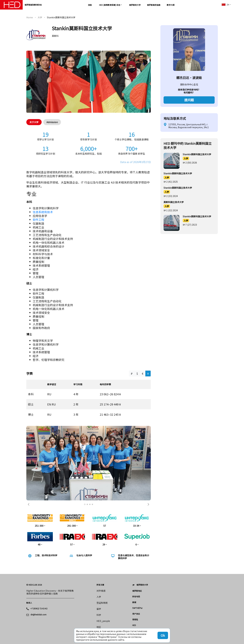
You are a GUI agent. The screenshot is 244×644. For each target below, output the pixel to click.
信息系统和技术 (43, 212)
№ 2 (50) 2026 (190, 163)
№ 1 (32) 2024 (171, 210)
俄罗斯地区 (137, 591)
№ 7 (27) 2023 (190, 225)
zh (225, 5)
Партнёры (137, 608)
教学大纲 (171, 5)
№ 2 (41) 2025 (171, 182)
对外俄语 (101, 591)
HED (134, 625)
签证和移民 (102, 603)
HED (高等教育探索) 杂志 (110, 5)
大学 (40, 17)
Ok (163, 635)
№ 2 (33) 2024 (171, 196)
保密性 (135, 619)
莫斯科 (55, 36)
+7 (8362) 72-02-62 (39, 608)
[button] (29, 504)
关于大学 (34, 122)
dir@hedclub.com (38, 615)
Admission (52, 122)
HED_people (103, 621)
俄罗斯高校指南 (154, 5)
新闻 (134, 602)
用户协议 (136, 614)
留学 (99, 609)
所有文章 (100, 585)
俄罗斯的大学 (135, 5)
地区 (99, 627)
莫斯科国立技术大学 (174, 202)
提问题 (189, 100)
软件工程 (38, 220)
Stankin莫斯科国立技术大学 (197, 154)
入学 (186, 158)
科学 (99, 615)
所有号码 (136, 597)
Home (30, 17)
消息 (90, 5)
